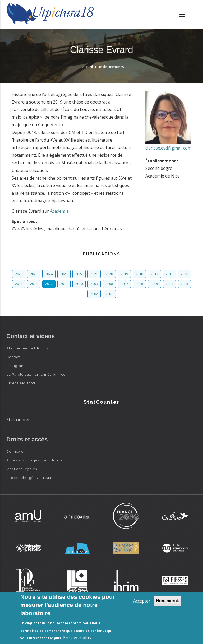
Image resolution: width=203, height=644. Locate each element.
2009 (94, 284)
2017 (154, 274)
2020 (109, 274)
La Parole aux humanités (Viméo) (37, 374)
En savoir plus (77, 638)
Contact (13, 357)
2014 (19, 284)
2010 (79, 284)
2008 (109, 284)
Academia (59, 211)
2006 (139, 284)
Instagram (16, 366)
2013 (34, 284)
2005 (154, 284)
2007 (124, 284)
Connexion (16, 451)
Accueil (87, 67)
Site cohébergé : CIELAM (29, 478)
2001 (109, 294)
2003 (184, 284)
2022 (79, 274)
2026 (19, 274)
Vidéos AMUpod (21, 383)
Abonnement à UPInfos (27, 348)
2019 (124, 274)
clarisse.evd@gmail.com (168, 148)
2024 (49, 274)
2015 (184, 274)
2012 (49, 284)
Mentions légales (22, 469)
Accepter (142, 601)
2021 (94, 274)
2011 (64, 284)
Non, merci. (167, 601)
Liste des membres (109, 67)
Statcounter (18, 420)
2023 (64, 274)
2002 (94, 294)
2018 (139, 274)
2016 (169, 274)
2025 (34, 274)
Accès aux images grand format (35, 460)
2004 (169, 284)
